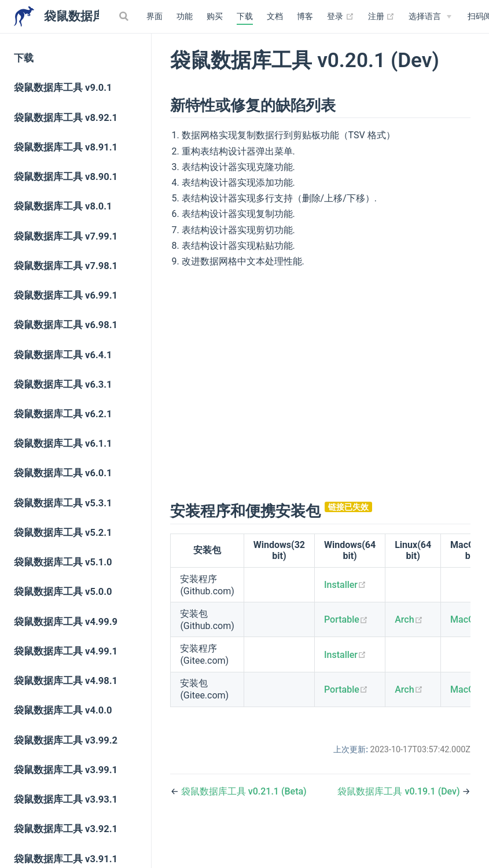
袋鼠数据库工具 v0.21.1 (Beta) (244, 791)
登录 (341, 17)
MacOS (470, 619)
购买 (215, 16)
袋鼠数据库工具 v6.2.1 (63, 414)
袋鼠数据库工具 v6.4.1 (63, 355)
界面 (155, 16)
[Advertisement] (321, 383)
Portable (346, 619)
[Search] (125, 16)
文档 (275, 16)
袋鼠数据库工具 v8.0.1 (63, 206)
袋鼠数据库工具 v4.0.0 (63, 710)
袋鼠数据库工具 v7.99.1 (66, 236)
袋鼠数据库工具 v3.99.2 (66, 740)
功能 (185, 16)
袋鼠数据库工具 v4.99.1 (66, 651)
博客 (305, 16)
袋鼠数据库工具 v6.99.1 (66, 295)
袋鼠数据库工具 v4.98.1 (66, 681)
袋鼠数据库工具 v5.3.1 (63, 503)
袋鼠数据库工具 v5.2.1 (63, 533)
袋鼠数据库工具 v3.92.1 (66, 829)
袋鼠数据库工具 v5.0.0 (63, 592)
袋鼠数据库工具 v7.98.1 (66, 266)
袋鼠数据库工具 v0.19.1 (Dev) (400, 791)
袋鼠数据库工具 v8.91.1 (66, 147)
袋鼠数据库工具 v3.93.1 (66, 799)
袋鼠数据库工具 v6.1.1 (63, 444)
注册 (382, 17)
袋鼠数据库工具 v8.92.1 (66, 118)
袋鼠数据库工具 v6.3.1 (63, 385)
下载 (245, 16)
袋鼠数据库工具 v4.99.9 (66, 622)
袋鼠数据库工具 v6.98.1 (66, 325)
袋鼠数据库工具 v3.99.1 (66, 770)
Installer (345, 585)
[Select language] (430, 17)
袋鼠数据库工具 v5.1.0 (63, 562)
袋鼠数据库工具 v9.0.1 (63, 88)
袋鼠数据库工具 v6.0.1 (63, 473)
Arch (409, 619)
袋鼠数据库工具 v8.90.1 (66, 177)
